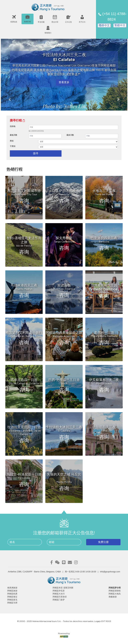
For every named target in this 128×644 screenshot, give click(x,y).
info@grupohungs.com (110, 572)
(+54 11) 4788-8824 (112, 17)
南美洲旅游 (12, 588)
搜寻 (36, 153)
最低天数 (13, 135)
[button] (10, 99)
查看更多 (64, 82)
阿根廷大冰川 (59, 594)
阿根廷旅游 (12, 591)
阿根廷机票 (12, 594)
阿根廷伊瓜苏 (59, 591)
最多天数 (70, 135)
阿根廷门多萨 (59, 600)
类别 (12, 141)
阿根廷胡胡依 (115, 591)
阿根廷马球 (12, 603)
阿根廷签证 (12, 597)
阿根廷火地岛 (115, 594)
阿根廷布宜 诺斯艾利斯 (63, 588)
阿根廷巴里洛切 (60, 597)
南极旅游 (113, 597)
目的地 (13, 126)
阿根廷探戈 (12, 600)
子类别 (13, 146)
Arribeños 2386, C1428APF (20, 572)
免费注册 (103, 542)
